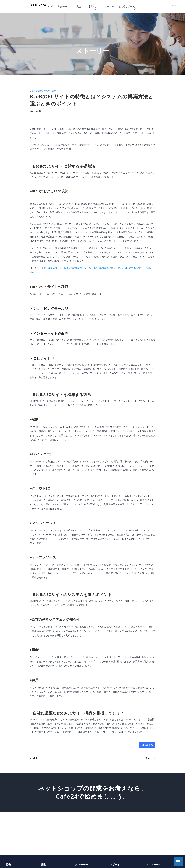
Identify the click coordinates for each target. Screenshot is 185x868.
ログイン (172, 7)
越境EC (92, 6)
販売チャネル (65, 6)
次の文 (149, 759)
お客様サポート (127, 6)
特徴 (51, 6)
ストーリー (108, 6)
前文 (35, 759)
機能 (79, 6)
